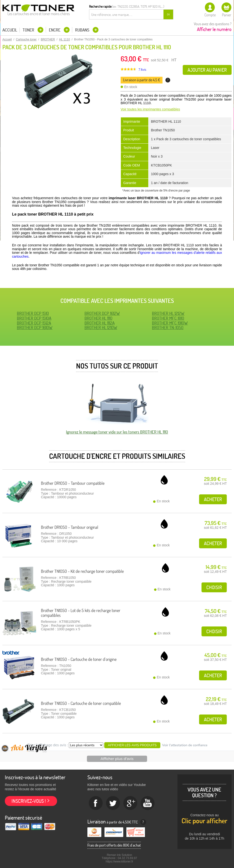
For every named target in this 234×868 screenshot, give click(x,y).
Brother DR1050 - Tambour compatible (73, 483)
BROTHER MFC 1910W (170, 323)
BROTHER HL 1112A (100, 323)
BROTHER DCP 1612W (102, 313)
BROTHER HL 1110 (98, 318)
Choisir (214, 587)
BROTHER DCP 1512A (34, 323)
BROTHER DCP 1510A (34, 318)
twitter (113, 803)
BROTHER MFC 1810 (168, 318)
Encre (55, 30)
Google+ (130, 803)
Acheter (213, 499)
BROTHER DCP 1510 (33, 313)
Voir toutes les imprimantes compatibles (150, 109)
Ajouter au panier (207, 70)
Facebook (96, 803)
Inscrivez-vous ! (29, 801)
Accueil (10, 30)
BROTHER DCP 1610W (35, 328)
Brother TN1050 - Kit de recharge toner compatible (82, 571)
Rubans (83, 30)
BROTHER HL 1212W (168, 313)
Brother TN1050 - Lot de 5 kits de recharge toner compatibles (81, 613)
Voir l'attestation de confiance (185, 745)
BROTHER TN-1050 (168, 328)
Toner (29, 30)
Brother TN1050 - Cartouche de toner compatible (81, 703)
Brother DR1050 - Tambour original (70, 527)
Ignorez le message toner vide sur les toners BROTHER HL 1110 (117, 432)
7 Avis (142, 70)
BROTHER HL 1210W (101, 328)
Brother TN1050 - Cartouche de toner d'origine (79, 659)
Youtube (148, 803)
